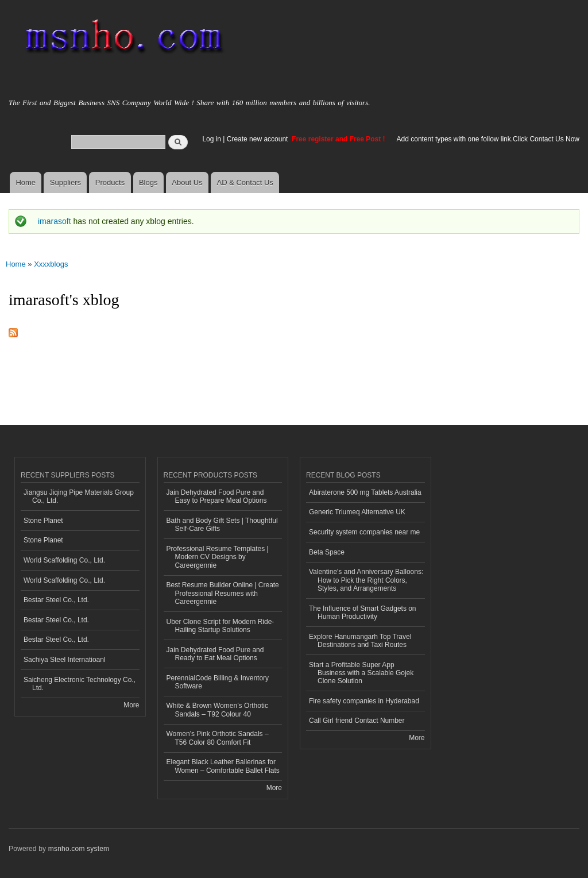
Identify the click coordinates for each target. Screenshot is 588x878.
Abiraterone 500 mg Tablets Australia (365, 492)
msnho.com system (79, 849)
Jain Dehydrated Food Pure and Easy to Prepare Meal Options (217, 496)
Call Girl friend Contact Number (357, 721)
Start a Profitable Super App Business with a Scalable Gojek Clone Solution (361, 673)
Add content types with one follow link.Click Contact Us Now (488, 139)
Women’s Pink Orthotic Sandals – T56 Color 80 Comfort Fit (218, 738)
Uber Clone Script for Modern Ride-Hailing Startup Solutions (220, 626)
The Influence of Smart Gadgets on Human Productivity (363, 613)
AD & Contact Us (245, 182)
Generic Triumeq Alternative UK (357, 512)
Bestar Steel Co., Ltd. (56, 600)
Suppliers (65, 182)
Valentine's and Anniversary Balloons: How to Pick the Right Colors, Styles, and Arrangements (366, 580)
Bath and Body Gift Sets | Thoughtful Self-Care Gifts (222, 525)
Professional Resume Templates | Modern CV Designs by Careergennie (218, 557)
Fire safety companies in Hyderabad (364, 701)
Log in (212, 139)
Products (110, 182)
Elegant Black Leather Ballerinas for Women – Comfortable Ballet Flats (223, 766)
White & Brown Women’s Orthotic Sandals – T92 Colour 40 (217, 710)
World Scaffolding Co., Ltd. (64, 560)
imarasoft (55, 221)
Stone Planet (43, 521)
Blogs (148, 182)
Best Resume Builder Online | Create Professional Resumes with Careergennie (223, 593)
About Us (187, 182)
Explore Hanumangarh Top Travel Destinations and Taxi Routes (360, 641)
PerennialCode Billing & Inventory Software (218, 682)
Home (26, 182)
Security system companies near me (364, 532)
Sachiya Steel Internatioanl (65, 660)
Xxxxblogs (51, 264)
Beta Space (327, 552)
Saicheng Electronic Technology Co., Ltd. (80, 684)
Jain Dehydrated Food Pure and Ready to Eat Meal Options (215, 654)
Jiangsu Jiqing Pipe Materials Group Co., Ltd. (79, 496)
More (131, 705)
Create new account (258, 139)
